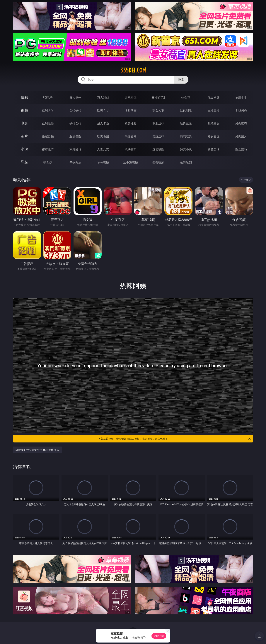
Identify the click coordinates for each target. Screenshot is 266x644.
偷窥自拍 (48, 136)
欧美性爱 (131, 123)
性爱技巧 (241, 149)
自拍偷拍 (75, 110)
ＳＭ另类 (241, 110)
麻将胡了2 (158, 97)
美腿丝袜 (158, 136)
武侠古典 (131, 149)
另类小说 (186, 149)
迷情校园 (158, 149)
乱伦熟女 (214, 123)
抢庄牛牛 (241, 97)
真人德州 (75, 97)
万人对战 (103, 97)
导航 (24, 162)
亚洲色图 (75, 136)
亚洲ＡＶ (48, 110)
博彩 (24, 97)
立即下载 (159, 636)
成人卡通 (103, 123)
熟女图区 (214, 136)
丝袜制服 (186, 110)
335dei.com (133, 70)
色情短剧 (186, 162)
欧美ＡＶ (103, 110)
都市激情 (48, 149)
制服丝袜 (158, 123)
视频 (24, 110)
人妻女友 (103, 149)
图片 (24, 136)
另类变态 (241, 123)
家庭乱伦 (75, 149)
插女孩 (48, 162)
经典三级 (186, 123)
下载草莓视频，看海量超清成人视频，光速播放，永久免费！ (175, 439)
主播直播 (214, 110)
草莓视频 (103, 162)
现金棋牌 (214, 97)
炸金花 (186, 97)
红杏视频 (158, 162)
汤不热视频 (131, 162)
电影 (24, 123)
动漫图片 (131, 136)
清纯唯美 (186, 136)
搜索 (181, 80)
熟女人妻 (158, 110)
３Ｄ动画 (131, 110)
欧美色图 (103, 136)
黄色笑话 (214, 149)
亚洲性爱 (48, 123)
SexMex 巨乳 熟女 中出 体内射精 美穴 (37, 450)
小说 (24, 149)
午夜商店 (75, 162)
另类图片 (241, 136)
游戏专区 (131, 97)
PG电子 (48, 97)
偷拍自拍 (75, 123)
